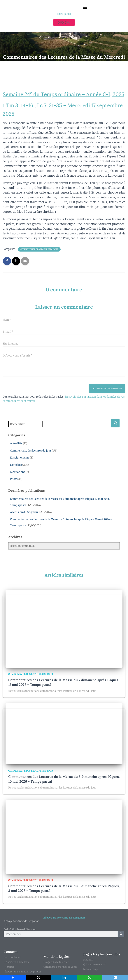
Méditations (18, 472)
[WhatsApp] (90, 977)
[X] (38, 977)
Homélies (16, 465)
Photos (14, 479)
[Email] (115, 977)
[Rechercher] (121, 934)
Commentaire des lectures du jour (39, 249)
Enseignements (20, 458)
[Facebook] (13, 977)
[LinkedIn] (64, 977)
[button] (85, 7)
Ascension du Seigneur (24, 512)
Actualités (16, 443)
